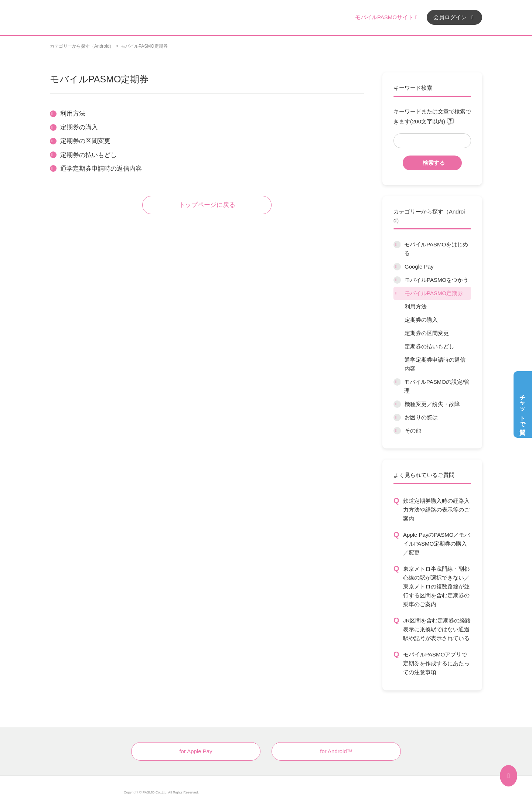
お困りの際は (421, 417)
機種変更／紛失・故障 (432, 404)
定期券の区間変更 (427, 333)
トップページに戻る (207, 205)
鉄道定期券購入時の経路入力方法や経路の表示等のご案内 (436, 510)
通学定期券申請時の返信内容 (435, 364)
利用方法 (416, 306)
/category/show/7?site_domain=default (397, 267)
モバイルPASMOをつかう (436, 280)
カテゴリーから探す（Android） (82, 46)
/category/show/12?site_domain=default (397, 417)
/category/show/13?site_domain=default (397, 431)
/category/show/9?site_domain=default (397, 293)
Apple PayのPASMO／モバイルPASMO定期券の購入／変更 (436, 544)
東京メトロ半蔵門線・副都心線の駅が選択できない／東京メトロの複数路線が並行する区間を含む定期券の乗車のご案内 (436, 586)
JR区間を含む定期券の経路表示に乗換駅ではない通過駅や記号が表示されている (437, 629)
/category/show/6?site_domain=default (397, 245)
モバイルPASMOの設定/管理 (437, 386)
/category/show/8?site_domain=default (397, 280)
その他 (413, 431)
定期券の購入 (421, 320)
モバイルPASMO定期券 (434, 293)
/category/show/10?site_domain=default (397, 382)
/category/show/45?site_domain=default (397, 404)
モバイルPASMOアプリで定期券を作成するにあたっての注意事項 (436, 663)
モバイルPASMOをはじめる (436, 249)
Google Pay (419, 267)
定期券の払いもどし (429, 346)
